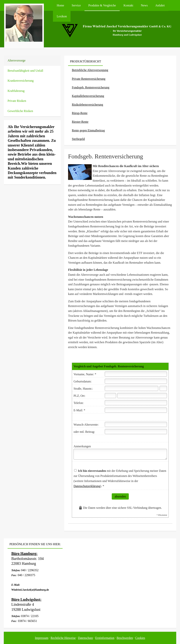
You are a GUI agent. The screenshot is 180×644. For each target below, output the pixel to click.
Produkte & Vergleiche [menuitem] (102, 5)
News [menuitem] (144, 5)
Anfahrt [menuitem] (160, 5)
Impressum (42, 638)
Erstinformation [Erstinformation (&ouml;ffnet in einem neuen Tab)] (105, 638)
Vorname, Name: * (85, 374)
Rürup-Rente (80, 113)
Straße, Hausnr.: (83, 389)
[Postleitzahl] (110, 396)
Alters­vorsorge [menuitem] (17, 60)
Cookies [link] (140, 638)
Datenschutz (85, 638)
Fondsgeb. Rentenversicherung (91, 87)
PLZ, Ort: (79, 396)
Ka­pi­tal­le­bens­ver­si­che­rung (88, 96)
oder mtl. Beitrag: (84, 432)
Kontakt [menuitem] (128, 5)
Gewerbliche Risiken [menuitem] (20, 111)
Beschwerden (125, 638)
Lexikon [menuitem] (62, 16)
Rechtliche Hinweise (63, 638)
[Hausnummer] (163, 388)
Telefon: (79, 403)
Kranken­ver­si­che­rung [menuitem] (21, 81)
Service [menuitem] (76, 5)
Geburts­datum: (83, 381)
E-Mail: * (79, 410)
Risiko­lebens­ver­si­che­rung (87, 105)
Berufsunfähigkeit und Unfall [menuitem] (25, 71)
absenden (120, 496)
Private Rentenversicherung (89, 79)
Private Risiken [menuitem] (17, 101)
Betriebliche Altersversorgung (90, 70)
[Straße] (132, 388)
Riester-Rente (80, 122)
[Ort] (142, 396)
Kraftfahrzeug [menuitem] (16, 91)
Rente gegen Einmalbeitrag (88, 130)
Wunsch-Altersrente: (86, 425)
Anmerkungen (82, 446)
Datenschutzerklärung (87, 486)
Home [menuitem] (60, 5)
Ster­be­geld (78, 139)
